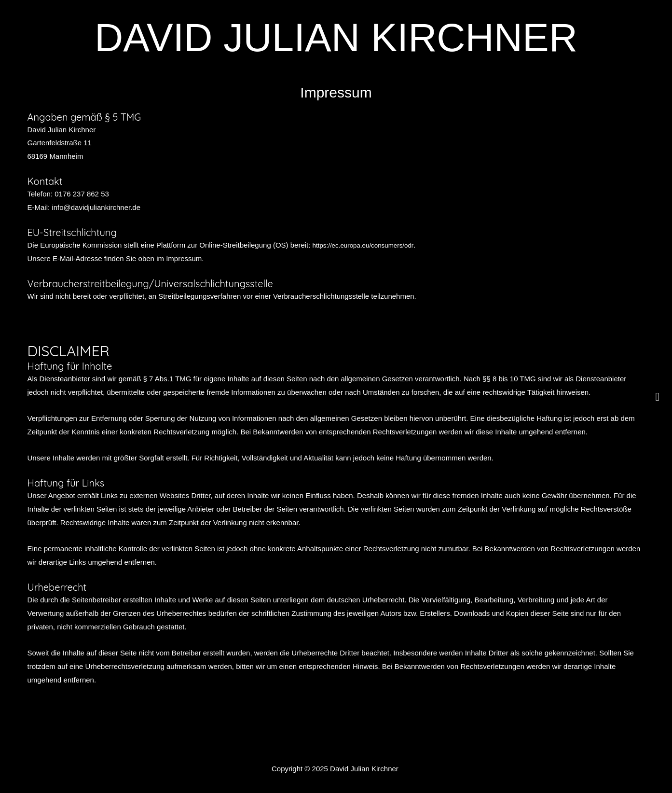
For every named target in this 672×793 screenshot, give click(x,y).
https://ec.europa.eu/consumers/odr (369, 245)
